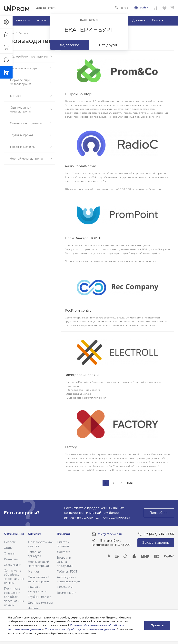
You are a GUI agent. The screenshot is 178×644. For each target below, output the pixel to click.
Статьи (9, 548)
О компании (14, 534)
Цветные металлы (40, 603)
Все (130, 483)
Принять (157, 625)
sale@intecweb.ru (110, 534)
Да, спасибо (69, 45)
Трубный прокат (39, 597)
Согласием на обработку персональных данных (80, 629)
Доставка (64, 552)
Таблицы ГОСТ (67, 572)
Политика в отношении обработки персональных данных (14, 597)
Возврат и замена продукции (65, 562)
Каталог (35, 534)
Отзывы (9, 553)
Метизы (33, 572)
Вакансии (11, 559)
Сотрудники (13, 565)
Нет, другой (109, 45)
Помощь (64, 534)
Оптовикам (65, 587)
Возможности (67, 593)
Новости (10, 542)
